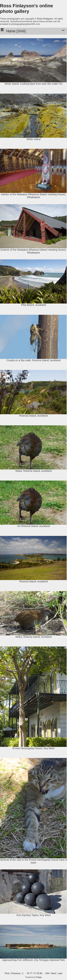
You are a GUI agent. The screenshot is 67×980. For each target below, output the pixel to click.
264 (47, 973)
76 (28, 973)
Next (54, 973)
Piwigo (39, 977)
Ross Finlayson (45, 19)
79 (38, 973)
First (7, 973)
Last (60, 973)
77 (31, 973)
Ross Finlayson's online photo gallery (27, 8)
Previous (16, 973)
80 (41, 973)
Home (11, 31)
